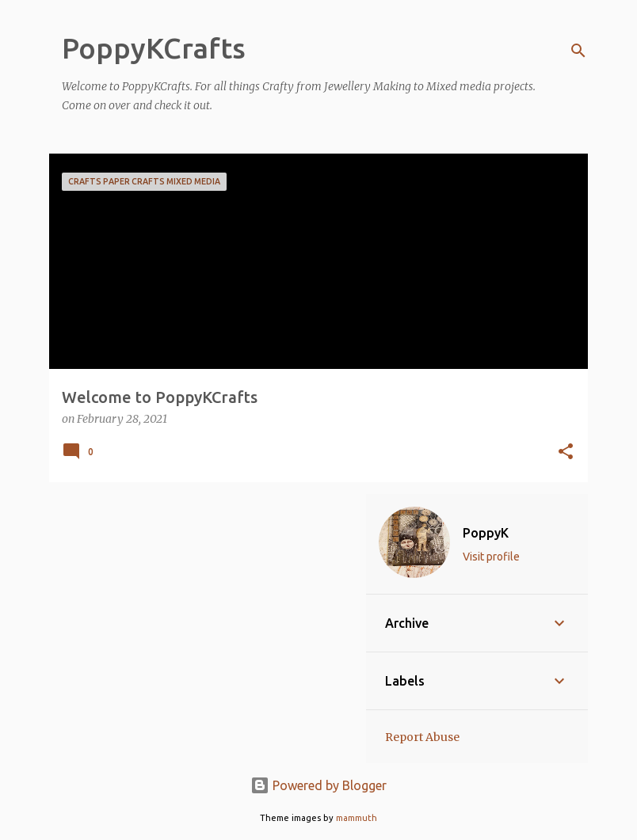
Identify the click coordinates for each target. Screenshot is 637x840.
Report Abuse (422, 737)
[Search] (578, 51)
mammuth (357, 818)
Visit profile (491, 557)
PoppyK (486, 533)
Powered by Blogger (318, 785)
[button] (566, 452)
